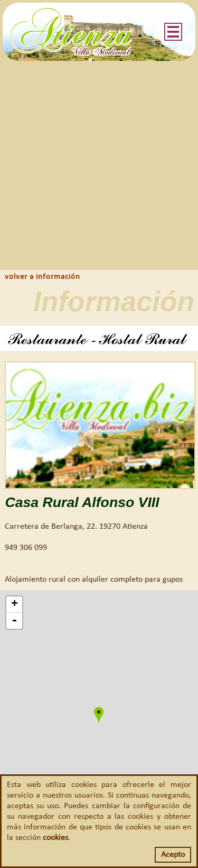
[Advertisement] (99, 165)
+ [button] (15, 604)
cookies (55, 838)
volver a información (43, 277)
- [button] (14, 621)
